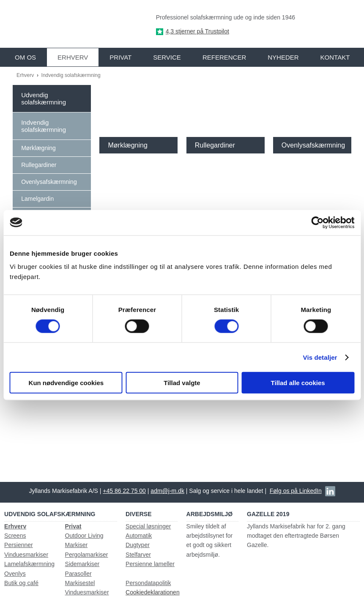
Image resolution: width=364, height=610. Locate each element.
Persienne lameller (150, 564)
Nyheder (283, 57)
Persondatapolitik (148, 583)
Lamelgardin (37, 199)
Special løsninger (148, 526)
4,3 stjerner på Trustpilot (197, 31)
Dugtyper (138, 545)
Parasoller (78, 574)
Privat (120, 57)
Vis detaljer (320, 357)
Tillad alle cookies (298, 383)
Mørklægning (38, 148)
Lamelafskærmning (29, 564)
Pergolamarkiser (87, 555)
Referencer (224, 57)
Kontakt (335, 57)
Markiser (77, 545)
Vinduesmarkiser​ (87, 592)
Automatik (139, 536)
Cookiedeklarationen (153, 592)
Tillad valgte (182, 383)
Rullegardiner (39, 165)
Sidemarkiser (82, 564)
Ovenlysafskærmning (49, 182)
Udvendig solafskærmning (44, 98)
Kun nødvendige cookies (66, 383)
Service (167, 57)
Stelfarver (138, 555)
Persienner (19, 545)
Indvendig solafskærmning (71, 75)
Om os (25, 57)
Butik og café (21, 583)
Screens (15, 536)
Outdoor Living (84, 536)
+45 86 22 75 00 (124, 491)
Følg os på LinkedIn (296, 491)
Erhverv (73, 57)
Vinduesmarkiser (26, 555)
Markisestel (80, 583)
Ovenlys (15, 574)
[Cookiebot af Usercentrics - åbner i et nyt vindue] (317, 222)
